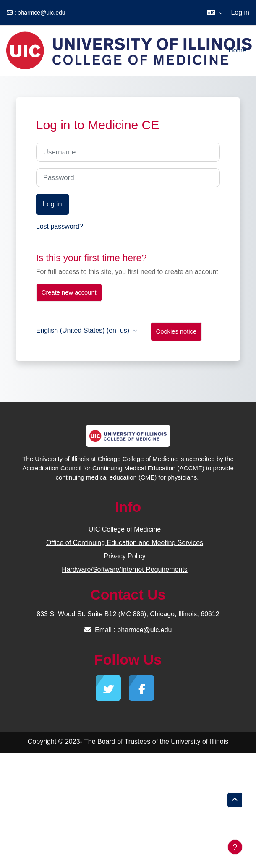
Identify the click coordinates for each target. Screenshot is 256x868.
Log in (240, 12)
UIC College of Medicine (125, 529)
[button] (215, 13)
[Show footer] (235, 847)
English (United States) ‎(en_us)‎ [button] (84, 330)
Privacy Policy (125, 556)
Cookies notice (176, 331)
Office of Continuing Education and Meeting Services (125, 543)
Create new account (69, 292)
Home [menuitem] (237, 50)
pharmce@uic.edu (42, 13)
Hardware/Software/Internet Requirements (125, 570)
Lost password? (60, 226)
